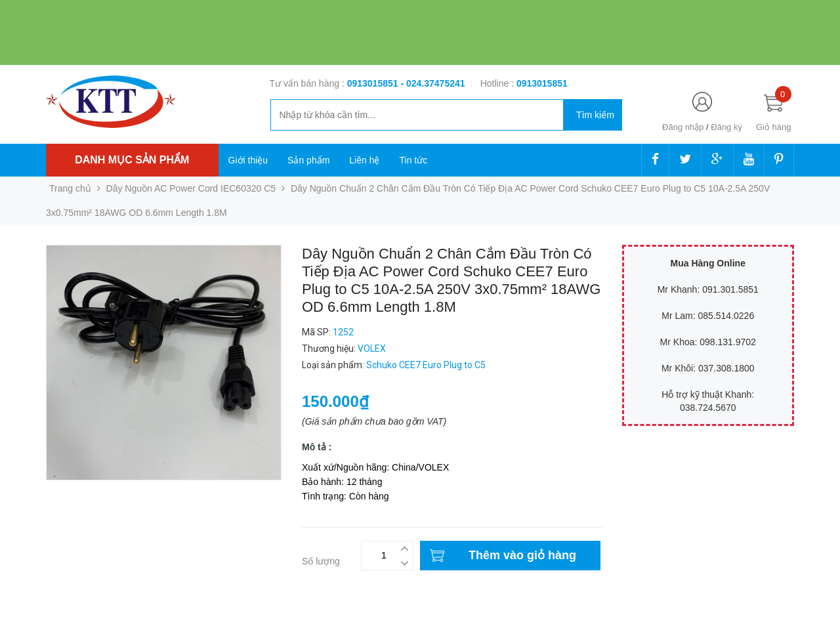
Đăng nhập (683, 127)
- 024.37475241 (432, 83)
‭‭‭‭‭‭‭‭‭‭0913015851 (542, 83)
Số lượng (321, 561)
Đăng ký (726, 127)
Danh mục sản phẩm (132, 160)
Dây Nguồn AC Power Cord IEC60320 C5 (191, 188)
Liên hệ (364, 160)
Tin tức (413, 160)
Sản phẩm (308, 160)
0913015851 (374, 83)
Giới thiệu (248, 160)
